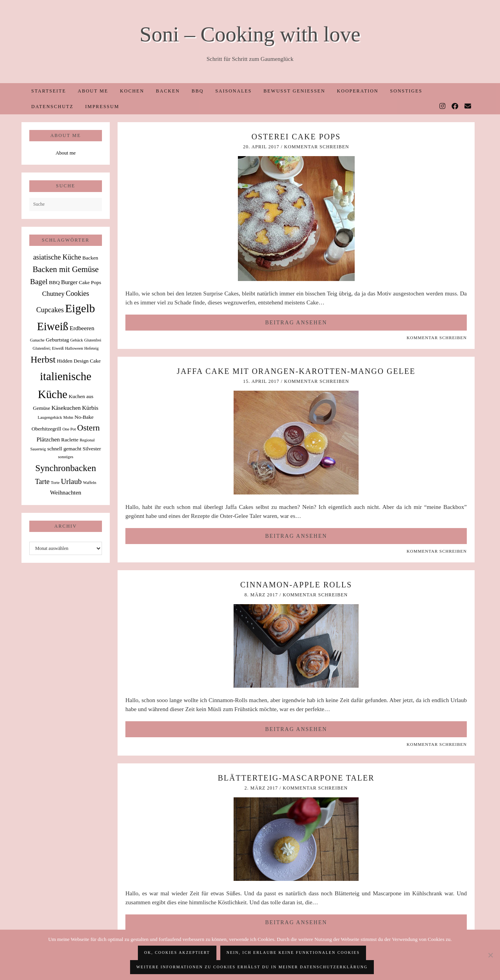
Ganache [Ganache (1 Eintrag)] (37, 340)
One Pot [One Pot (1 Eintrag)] (69, 429)
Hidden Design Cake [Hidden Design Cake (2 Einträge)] (79, 361)
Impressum (102, 107)
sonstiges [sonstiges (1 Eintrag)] (65, 457)
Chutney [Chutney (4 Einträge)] (53, 294)
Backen (168, 91)
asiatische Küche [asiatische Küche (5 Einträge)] (57, 257)
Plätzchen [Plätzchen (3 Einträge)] (48, 439)
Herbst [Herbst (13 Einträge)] (43, 359)
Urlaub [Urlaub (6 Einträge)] (71, 481)
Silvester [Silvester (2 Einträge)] (92, 449)
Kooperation (358, 91)
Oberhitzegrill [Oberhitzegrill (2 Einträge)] (46, 429)
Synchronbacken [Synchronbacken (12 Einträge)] (66, 468)
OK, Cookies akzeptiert (177, 952)
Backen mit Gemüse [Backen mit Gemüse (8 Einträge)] (65, 269)
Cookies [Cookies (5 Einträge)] (78, 293)
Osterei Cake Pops (296, 137)
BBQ (197, 91)
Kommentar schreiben (316, 147)
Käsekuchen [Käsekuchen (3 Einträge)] (66, 408)
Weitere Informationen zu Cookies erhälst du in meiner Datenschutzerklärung (252, 967)
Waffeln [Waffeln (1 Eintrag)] (89, 483)
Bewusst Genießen (294, 91)
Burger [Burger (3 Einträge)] (69, 282)
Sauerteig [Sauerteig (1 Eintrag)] (38, 449)
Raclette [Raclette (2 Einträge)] (70, 440)
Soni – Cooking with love (250, 34)
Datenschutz (52, 107)
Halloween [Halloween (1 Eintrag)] (74, 348)
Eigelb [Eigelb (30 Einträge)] (80, 308)
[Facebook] (455, 107)
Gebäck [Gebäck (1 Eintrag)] (77, 340)
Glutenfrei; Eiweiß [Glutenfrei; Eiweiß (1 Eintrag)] (48, 348)
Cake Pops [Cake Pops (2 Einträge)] (90, 282)
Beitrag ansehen (296, 323)
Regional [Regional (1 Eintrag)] (87, 440)
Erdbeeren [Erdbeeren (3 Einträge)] (82, 328)
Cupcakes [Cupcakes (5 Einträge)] (50, 310)
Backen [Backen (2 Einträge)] (90, 258)
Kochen (132, 91)
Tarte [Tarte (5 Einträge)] (42, 482)
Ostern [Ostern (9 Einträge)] (89, 428)
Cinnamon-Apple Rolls (296, 585)
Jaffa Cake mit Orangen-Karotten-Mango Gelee (296, 371)
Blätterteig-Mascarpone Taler (296, 778)
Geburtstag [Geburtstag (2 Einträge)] (57, 340)
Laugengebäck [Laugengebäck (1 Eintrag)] (50, 417)
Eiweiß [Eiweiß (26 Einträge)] (53, 326)
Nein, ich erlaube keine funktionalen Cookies (293, 952)
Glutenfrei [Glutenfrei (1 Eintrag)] (93, 340)
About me (93, 91)
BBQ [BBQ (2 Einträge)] (54, 282)
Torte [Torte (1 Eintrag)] (55, 483)
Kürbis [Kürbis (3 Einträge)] (90, 408)
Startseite (49, 91)
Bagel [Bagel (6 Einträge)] (39, 282)
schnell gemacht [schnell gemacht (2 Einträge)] (64, 449)
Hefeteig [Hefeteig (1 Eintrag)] (92, 348)
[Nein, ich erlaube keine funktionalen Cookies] (490, 955)
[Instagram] (443, 107)
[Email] (468, 107)
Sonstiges (406, 91)
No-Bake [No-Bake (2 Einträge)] (84, 417)
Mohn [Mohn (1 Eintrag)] (68, 417)
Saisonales (233, 91)
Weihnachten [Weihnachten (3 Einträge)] (66, 492)
